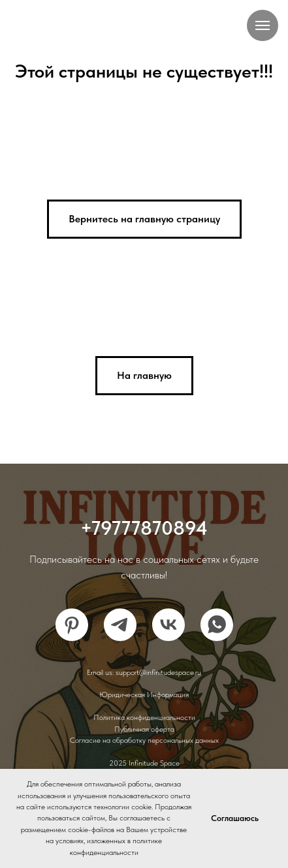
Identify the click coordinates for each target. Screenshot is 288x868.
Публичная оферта (144, 729)
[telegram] (120, 625)
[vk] (168, 625)
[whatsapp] (217, 625)
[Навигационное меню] (263, 25)
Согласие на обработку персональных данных (144, 740)
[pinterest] (72, 625)
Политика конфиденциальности (144, 717)
